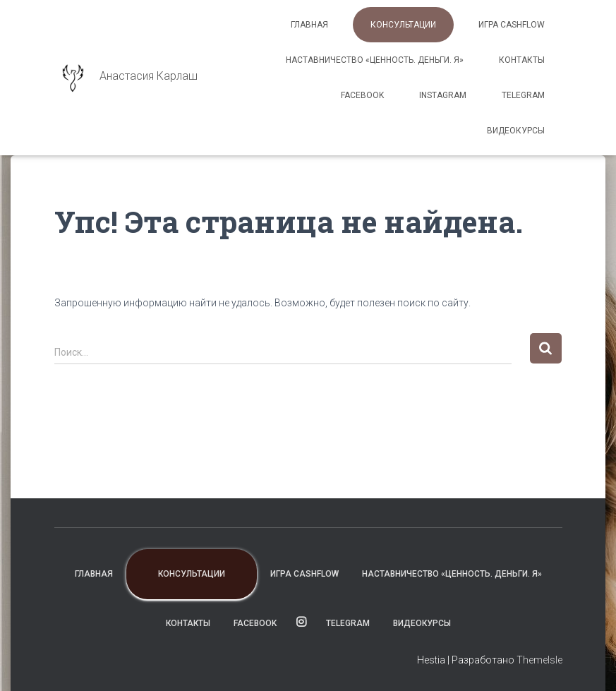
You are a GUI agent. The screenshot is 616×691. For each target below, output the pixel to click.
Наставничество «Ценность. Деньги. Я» (375, 60)
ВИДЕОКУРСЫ (516, 131)
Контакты (522, 60)
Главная (309, 25)
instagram (443, 95)
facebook (362, 95)
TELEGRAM (523, 95)
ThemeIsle (539, 660)
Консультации (403, 25)
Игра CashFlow (512, 25)
